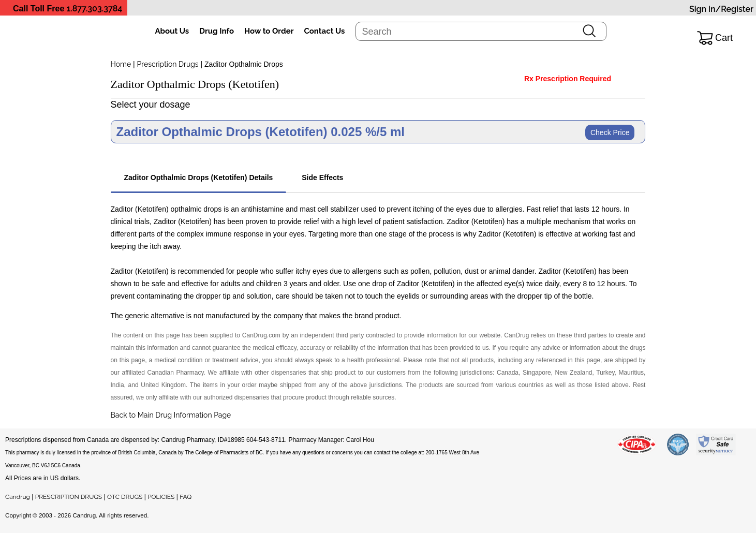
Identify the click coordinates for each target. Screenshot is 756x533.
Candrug (18, 497)
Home (121, 64)
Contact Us (324, 31)
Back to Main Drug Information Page (171, 415)
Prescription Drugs (168, 64)
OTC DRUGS (125, 497)
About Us (172, 31)
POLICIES (161, 497)
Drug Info (217, 31)
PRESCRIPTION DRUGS (69, 497)
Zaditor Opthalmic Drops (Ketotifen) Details (199, 177)
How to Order (269, 31)
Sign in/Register (721, 9)
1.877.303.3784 (95, 9)
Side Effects (322, 177)
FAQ (186, 497)
